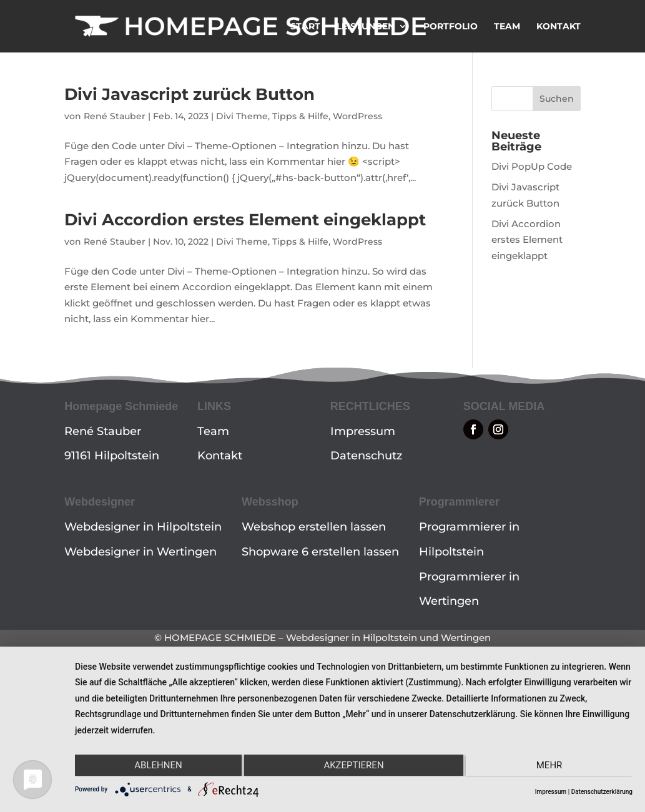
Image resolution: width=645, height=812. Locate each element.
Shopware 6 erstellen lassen (320, 552)
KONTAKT (559, 27)
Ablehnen (158, 765)
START (305, 27)
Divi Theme (242, 116)
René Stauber (115, 116)
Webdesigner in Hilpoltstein (143, 527)
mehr (549, 765)
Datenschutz (366, 456)
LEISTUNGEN (366, 27)
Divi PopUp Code (532, 166)
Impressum (363, 431)
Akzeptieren (353, 765)
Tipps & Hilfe (300, 116)
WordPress (357, 116)
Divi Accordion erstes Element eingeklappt (245, 220)
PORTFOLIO (451, 27)
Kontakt (220, 456)
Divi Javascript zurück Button (190, 94)
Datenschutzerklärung (602, 792)
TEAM (507, 27)
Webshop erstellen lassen (314, 527)
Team (213, 431)
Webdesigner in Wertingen (140, 552)
